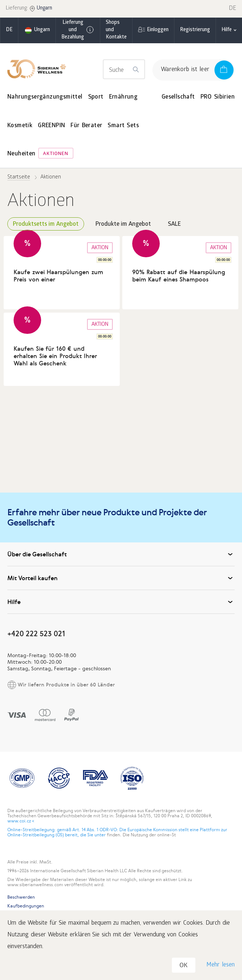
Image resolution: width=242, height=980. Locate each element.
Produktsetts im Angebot (46, 224)
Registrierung (195, 30)
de (9, 30)
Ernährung (123, 97)
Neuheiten (21, 154)
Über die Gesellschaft (121, 554)
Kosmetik (20, 126)
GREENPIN (51, 126)
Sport (96, 97)
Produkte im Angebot (123, 224)
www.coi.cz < (21, 821)
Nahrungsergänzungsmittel (45, 97)
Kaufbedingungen (26, 906)
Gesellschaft (178, 97)
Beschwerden (21, 897)
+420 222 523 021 (36, 633)
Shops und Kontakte (116, 30)
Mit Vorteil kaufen (121, 578)
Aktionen (56, 154)
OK (184, 966)
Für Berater (86, 126)
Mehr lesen (221, 965)
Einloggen (158, 30)
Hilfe (121, 602)
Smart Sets (123, 126)
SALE (174, 224)
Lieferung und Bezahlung (78, 30)
